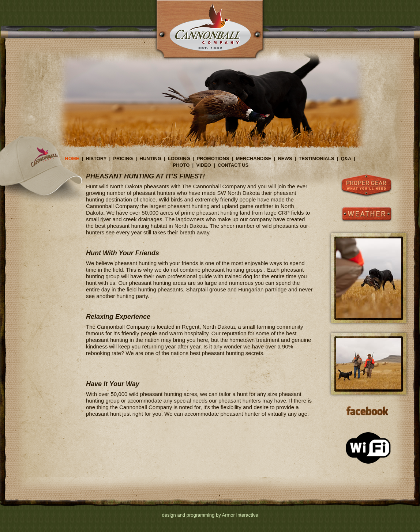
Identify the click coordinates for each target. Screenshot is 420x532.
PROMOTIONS (213, 159)
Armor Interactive (240, 515)
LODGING (179, 159)
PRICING (123, 159)
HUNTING (151, 159)
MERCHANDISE (254, 159)
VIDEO (203, 165)
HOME (72, 159)
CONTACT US (233, 165)
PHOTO (181, 165)
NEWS (285, 159)
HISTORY (96, 159)
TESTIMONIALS (317, 159)
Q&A (346, 159)
